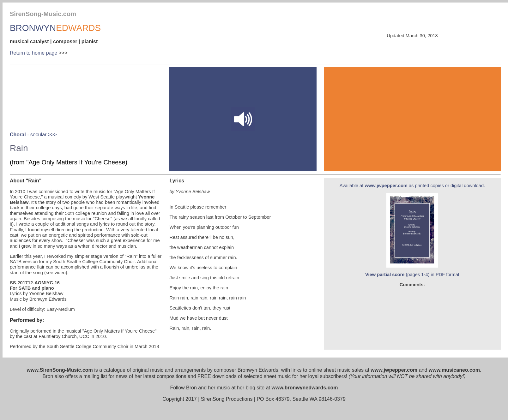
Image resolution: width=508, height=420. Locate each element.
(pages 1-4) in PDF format (412, 275)
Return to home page (33, 53)
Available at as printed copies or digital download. (412, 186)
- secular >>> (33, 135)
